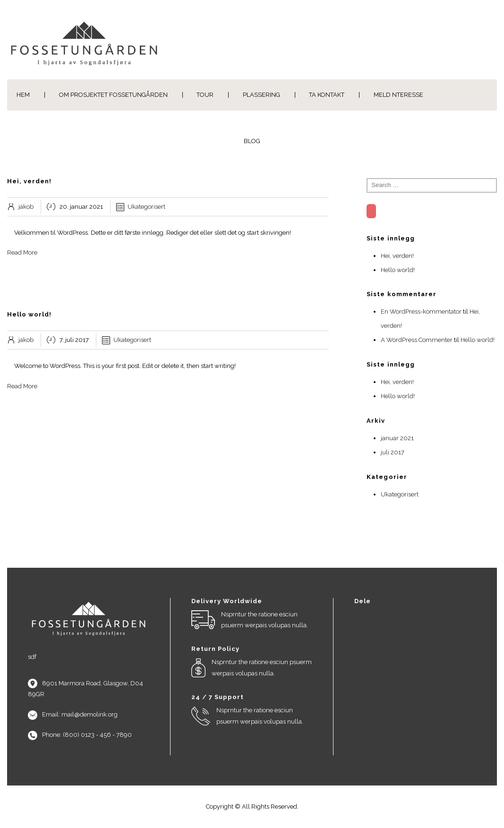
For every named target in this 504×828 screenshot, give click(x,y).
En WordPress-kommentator (421, 312)
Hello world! (398, 270)
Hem (23, 95)
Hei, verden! (397, 256)
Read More (22, 252)
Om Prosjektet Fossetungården (113, 95)
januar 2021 (397, 438)
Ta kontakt (327, 95)
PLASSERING (261, 95)
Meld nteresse (398, 95)
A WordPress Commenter (417, 340)
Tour (205, 95)
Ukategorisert (146, 207)
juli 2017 (393, 452)
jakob (26, 207)
